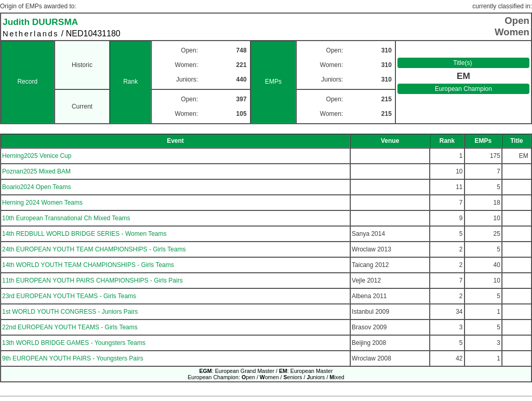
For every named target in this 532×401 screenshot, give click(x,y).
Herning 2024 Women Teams (42, 203)
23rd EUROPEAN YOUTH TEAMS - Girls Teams (69, 296)
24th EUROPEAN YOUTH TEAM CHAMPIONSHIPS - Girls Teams (94, 249)
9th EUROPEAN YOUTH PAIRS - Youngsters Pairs (73, 358)
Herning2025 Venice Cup (37, 156)
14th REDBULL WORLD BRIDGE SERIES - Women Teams (84, 234)
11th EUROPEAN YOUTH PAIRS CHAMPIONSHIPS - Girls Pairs (92, 280)
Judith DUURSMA (40, 22)
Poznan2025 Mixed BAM (36, 171)
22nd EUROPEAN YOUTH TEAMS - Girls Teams (70, 327)
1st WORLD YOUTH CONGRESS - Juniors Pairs (70, 312)
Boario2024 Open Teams (37, 187)
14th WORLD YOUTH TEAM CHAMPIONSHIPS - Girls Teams (88, 265)
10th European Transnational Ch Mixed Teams (66, 218)
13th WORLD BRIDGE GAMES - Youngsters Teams (74, 343)
